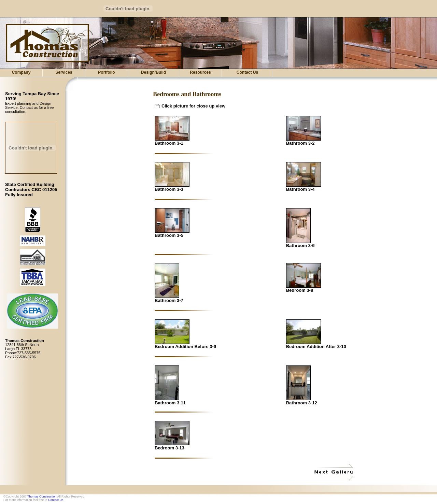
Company (21, 72)
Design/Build (153, 72)
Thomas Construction (42, 496)
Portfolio (106, 72)
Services (64, 72)
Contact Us (247, 72)
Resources (200, 72)
